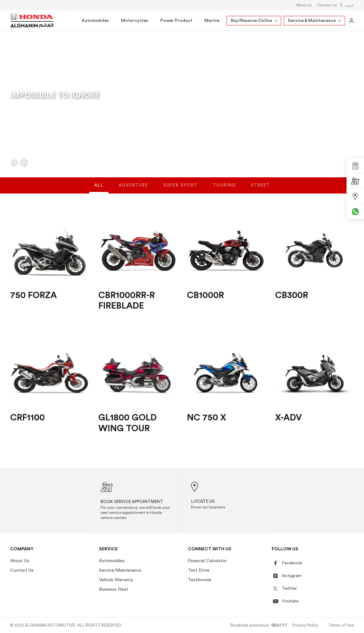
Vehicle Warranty (116, 580)
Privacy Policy (305, 625)
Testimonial (199, 580)
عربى (350, 5)
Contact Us (22, 570)
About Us (20, 561)
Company (22, 549)
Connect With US (210, 549)
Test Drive (199, 570)
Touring (224, 190)
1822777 (279, 625)
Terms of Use (341, 625)
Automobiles (95, 21)
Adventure (133, 190)
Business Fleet (114, 589)
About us (304, 5)
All (99, 190)
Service (108, 549)
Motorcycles (135, 21)
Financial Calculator (207, 561)
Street (261, 190)
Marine (212, 21)
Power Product (176, 21)
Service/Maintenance (120, 570)
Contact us (327, 5)
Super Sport (181, 190)
